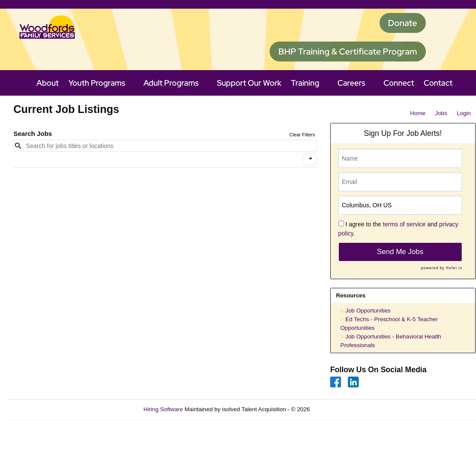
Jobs (441, 113)
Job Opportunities (368, 311)
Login (464, 113)
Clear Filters (302, 135)
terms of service (404, 224)
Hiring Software (163, 409)
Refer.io (454, 268)
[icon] (311, 159)
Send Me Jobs (400, 252)
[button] (309, 160)
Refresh (336, 409)
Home (418, 113)
